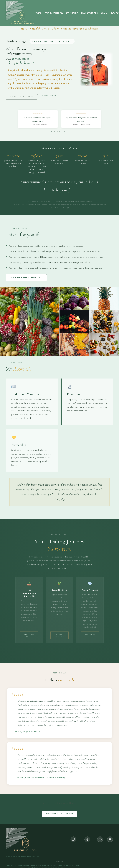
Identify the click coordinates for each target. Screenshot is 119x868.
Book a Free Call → (90, 635)
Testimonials (89, 13)
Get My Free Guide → (29, 635)
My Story (72, 13)
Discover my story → (51, 95)
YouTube (100, 841)
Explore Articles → (59, 635)
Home (38, 13)
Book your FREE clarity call (22, 97)
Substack (110, 841)
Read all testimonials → (59, 132)
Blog (104, 13)
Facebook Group (87, 841)
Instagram (73, 841)
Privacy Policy (59, 861)
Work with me (54, 13)
